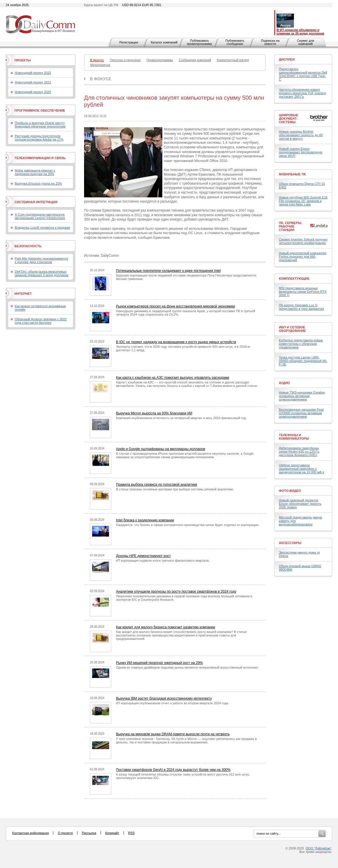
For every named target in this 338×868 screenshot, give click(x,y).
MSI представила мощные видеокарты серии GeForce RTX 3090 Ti (303, 292)
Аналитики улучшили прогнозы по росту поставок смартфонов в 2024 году (176, 592)
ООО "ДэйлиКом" (319, 848)
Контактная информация (30, 833)
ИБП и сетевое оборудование (292, 329)
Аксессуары (290, 543)
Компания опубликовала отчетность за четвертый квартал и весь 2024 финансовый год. (181, 418)
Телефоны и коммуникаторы (294, 437)
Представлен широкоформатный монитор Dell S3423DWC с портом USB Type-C (303, 74)
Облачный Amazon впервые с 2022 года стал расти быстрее (41, 321)
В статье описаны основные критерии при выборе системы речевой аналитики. (175, 489)
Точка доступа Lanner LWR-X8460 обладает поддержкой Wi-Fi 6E (303, 361)
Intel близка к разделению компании (145, 520)
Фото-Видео (290, 491)
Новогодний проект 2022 (33, 73)
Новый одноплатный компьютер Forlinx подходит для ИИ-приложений (302, 256)
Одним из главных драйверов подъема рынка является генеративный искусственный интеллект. (187, 667)
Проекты (22, 60)
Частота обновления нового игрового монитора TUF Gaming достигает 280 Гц (302, 93)
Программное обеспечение (40, 110)
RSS (131, 833)
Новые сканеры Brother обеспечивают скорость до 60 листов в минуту (301, 135)
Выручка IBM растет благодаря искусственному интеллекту (164, 698)
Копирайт (112, 833)
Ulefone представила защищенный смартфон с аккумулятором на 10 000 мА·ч (301, 469)
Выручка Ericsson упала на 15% (38, 183)
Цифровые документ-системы (289, 119)
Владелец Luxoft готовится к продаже (42, 228)
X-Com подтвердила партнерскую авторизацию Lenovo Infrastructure (40, 216)
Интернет (23, 294)
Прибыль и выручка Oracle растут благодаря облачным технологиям (40, 125)
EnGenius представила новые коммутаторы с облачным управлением (301, 344)
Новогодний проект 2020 (33, 92)
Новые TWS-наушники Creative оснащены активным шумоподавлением (302, 396)
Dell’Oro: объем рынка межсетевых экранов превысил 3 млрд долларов (42, 273)
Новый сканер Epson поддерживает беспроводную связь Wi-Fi (301, 152)
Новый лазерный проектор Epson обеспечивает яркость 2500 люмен (300, 504)
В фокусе (101, 79)
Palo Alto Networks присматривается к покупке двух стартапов (41, 260)
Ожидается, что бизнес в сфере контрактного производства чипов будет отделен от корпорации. (188, 525)
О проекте (65, 833)
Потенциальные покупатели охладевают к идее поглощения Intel (168, 271)
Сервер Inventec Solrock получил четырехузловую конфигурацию (303, 241)
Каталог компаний (164, 42)
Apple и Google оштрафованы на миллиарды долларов (160, 449)
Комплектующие (294, 279)
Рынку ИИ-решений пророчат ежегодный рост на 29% (159, 663)
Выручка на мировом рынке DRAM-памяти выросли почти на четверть (173, 734)
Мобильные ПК (292, 174)
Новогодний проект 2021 (33, 82)
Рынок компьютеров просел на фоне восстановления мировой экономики (176, 306)
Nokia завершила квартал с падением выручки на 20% (35, 172)
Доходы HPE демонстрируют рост (143, 556)
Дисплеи (287, 59)
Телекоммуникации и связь (40, 158)
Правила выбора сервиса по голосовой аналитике (157, 485)
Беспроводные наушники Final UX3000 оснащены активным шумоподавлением (301, 413)
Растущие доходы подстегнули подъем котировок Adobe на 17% (39, 138)
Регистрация (129, 42)
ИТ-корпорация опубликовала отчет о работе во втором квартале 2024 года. (172, 703)
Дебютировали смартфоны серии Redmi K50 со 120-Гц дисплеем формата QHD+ (299, 452)
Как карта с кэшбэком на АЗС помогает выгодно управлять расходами (173, 378)
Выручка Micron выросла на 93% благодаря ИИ (154, 413)
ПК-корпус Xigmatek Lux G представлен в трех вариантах (301, 307)
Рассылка (89, 833)
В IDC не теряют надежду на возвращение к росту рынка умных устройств (176, 342)
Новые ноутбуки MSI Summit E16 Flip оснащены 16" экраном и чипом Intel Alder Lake (303, 201)
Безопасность (28, 246)
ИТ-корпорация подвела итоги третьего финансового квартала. (163, 561)
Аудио (284, 383)
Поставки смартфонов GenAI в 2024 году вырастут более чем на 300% (173, 770)
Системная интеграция (36, 202)
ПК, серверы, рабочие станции (290, 226)
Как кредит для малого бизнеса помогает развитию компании (166, 627)
